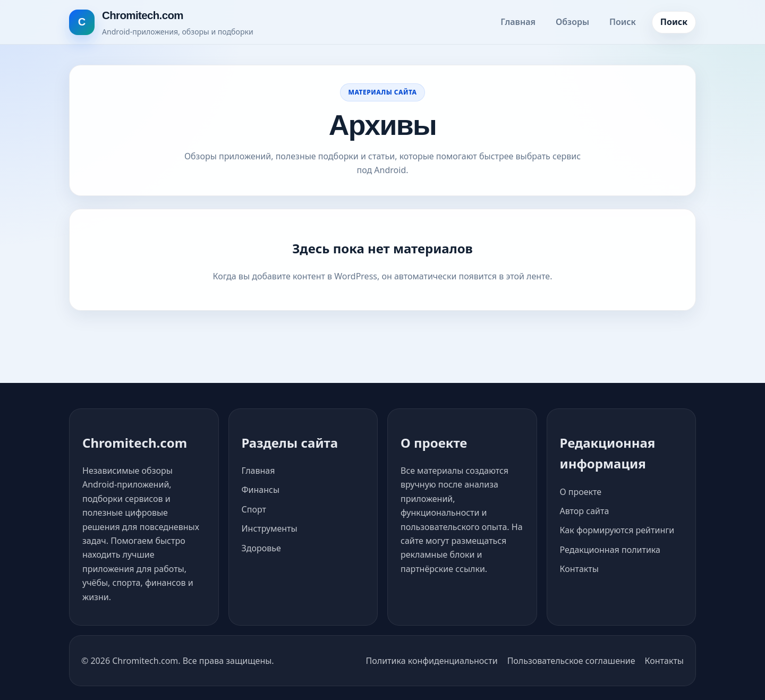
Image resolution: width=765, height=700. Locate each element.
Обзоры (572, 22)
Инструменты (270, 528)
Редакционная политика (610, 550)
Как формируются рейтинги (617, 530)
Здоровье (261, 548)
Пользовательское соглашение (571, 661)
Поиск (623, 22)
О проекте (581, 492)
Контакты (579, 569)
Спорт (254, 509)
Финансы (261, 490)
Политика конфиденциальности (432, 661)
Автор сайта (585, 511)
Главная (518, 22)
